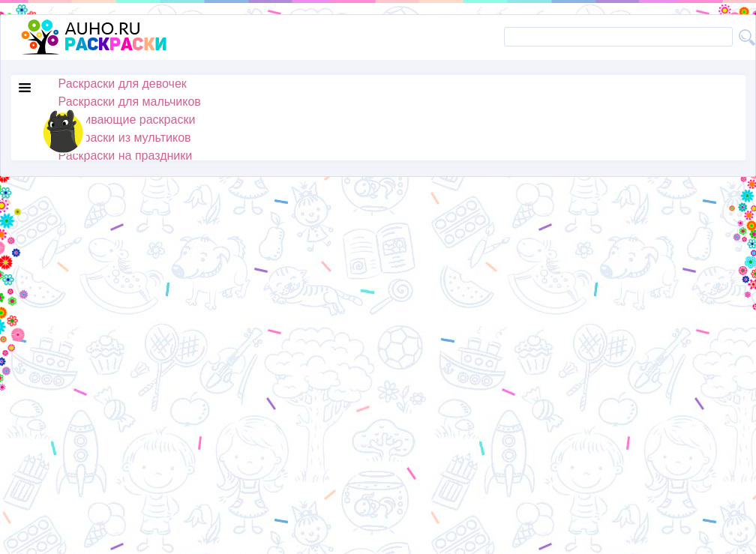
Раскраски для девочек (123, 84)
